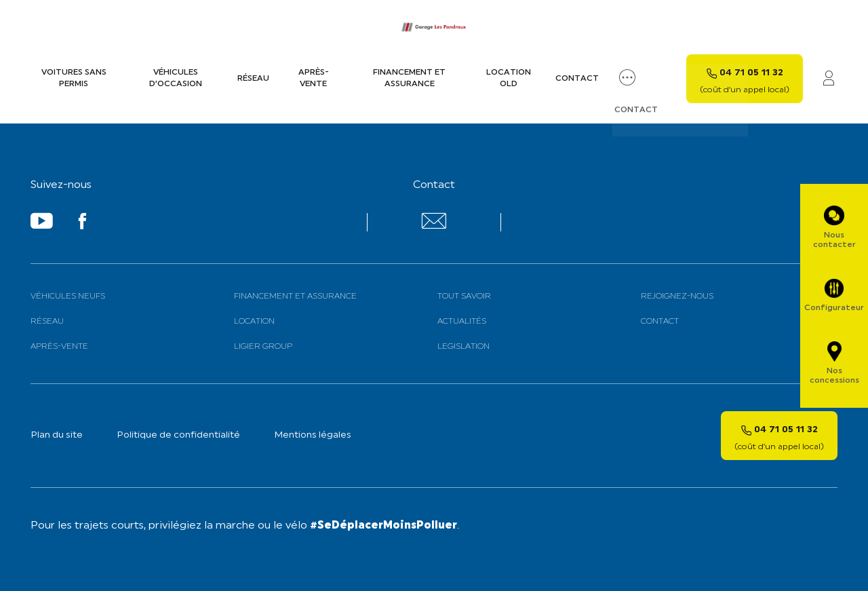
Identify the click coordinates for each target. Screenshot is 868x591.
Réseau (253, 79)
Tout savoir (464, 297)
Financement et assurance (409, 78)
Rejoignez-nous (677, 297)
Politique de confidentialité (178, 435)
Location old (509, 78)
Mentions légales (313, 435)
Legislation (463, 347)
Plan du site (57, 435)
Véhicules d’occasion (176, 78)
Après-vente (314, 78)
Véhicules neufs (68, 297)
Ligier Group (263, 347)
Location (254, 322)
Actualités (462, 322)
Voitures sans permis (74, 78)
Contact (577, 79)
